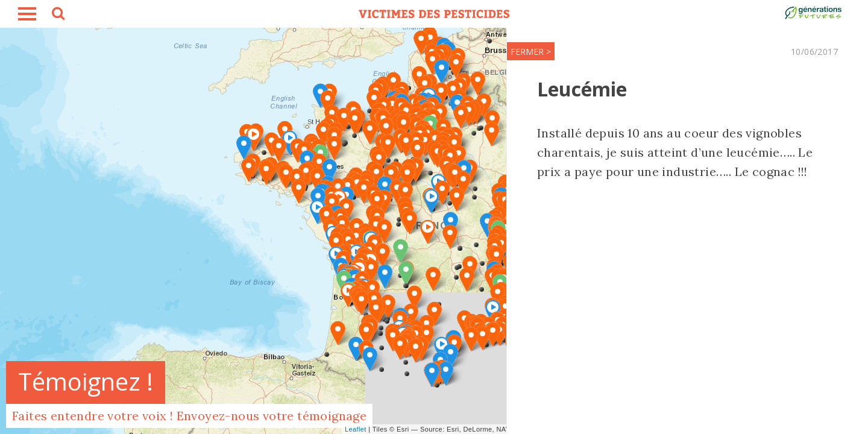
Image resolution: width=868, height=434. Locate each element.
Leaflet (356, 429)
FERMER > (531, 52)
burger (27, 14)
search (57, 15)
